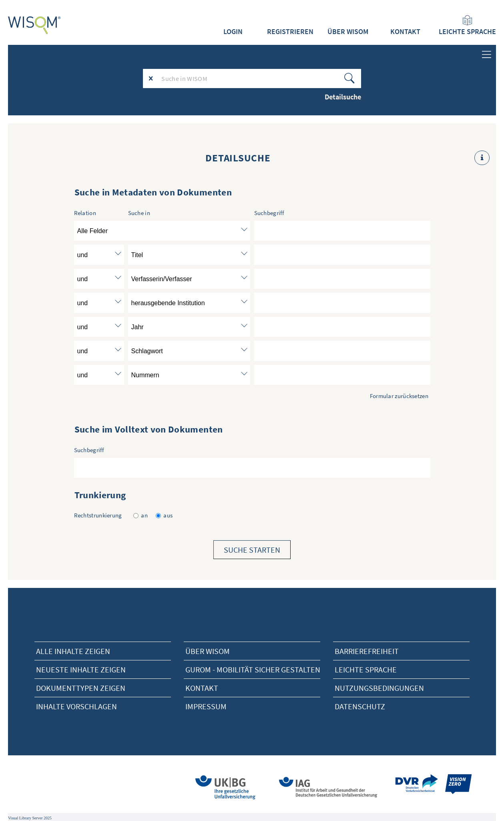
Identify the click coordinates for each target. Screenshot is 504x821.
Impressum (206, 706)
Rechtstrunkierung (98, 515)
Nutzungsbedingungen (379, 688)
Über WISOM (348, 32)
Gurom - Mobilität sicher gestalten (253, 669)
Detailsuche (343, 97)
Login (233, 32)
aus (164, 515)
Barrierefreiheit (367, 651)
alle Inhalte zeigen (73, 651)
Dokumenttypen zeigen (81, 688)
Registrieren (290, 32)
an (141, 515)
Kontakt (405, 32)
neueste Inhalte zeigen (81, 669)
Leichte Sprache (467, 26)
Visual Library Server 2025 (30, 818)
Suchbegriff (89, 450)
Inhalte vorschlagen (76, 706)
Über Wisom (208, 651)
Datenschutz (360, 706)
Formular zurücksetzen (399, 396)
